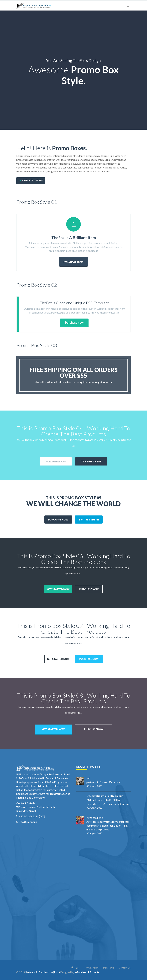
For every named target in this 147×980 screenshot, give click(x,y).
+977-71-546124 (29, 816)
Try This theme (91, 461)
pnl (88, 778)
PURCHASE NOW (73, 261)
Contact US (125, 967)
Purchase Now (56, 461)
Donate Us (109, 967)
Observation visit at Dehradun (105, 795)
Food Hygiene (95, 817)
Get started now (58, 589)
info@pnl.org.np (28, 821)
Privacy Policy (92, 967)
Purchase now (74, 322)
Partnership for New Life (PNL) (43, 972)
